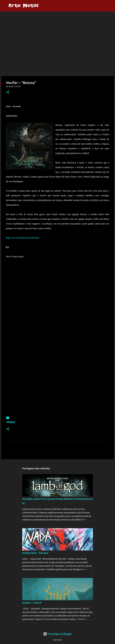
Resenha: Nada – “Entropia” (35, 553)
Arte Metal (23, 6)
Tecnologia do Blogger (58, 634)
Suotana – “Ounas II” (32, 603)
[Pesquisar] (43, 6)
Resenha (11, 422)
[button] (8, 92)
